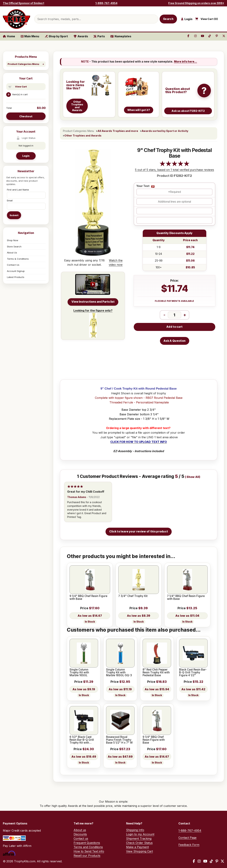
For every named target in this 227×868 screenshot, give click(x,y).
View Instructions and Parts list (93, 302)
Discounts (80, 834)
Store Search (14, 247)
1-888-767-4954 (106, 3)
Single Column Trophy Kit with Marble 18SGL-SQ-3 (119, 673)
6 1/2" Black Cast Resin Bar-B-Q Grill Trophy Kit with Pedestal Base (82, 740)
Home (9, 36)
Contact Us (13, 265)
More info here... (186, 62)
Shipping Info (135, 830)
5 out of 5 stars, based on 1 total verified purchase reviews (175, 170)
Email (10, 200)
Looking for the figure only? (93, 323)
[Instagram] (199, 861)
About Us (12, 253)
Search (168, 19)
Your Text (143, 186)
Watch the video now (116, 262)
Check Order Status (139, 843)
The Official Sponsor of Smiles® (24, 3)
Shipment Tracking (139, 838)
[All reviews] (175, 165)
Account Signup (16, 271)
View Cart (21, 87)
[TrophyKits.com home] (16, 19)
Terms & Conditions (18, 259)
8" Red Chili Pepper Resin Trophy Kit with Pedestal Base (156, 673)
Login (26, 156)
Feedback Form (189, 845)
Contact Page (187, 838)
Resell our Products (87, 856)
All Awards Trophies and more (118, 131)
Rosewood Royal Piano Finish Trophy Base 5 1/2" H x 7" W (119, 740)
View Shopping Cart (139, 851)
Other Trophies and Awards (83, 136)
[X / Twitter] (222, 861)
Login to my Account (140, 834)
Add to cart (174, 327)
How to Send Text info (89, 851)
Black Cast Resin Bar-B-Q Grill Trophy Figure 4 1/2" (193, 673)
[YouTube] (205, 861)
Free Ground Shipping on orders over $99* (196, 3)
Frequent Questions (87, 843)
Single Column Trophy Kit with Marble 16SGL (79, 673)
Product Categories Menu (23, 64)
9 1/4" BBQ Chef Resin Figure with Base (88, 598)
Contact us (81, 838)
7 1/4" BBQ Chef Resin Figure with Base (186, 598)
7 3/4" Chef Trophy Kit (133, 596)
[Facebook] (194, 861)
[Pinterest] (217, 861)
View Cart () (209, 19)
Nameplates (121, 36)
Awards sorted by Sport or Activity (165, 131)
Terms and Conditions (88, 847)
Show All (193, 477)
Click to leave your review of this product (139, 531)
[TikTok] (211, 861)
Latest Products (16, 277)
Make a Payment (137, 847)
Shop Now (13, 240)
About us (80, 830)
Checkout (26, 116)
